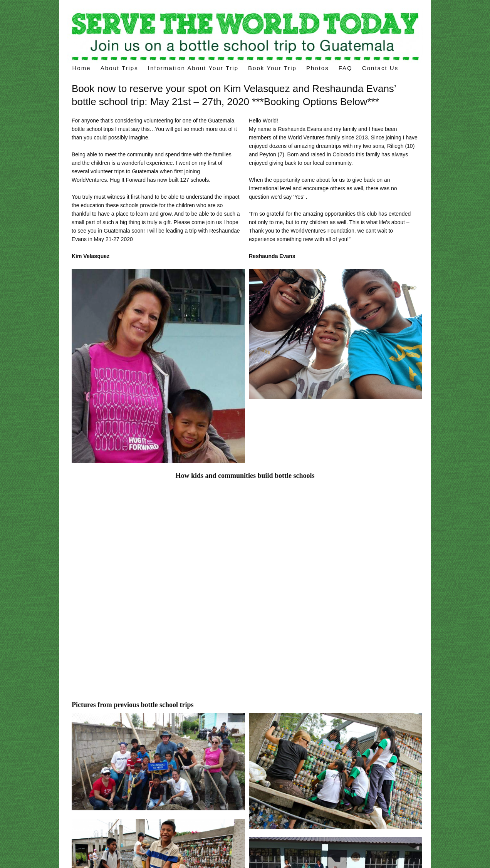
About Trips (119, 68)
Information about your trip (193, 68)
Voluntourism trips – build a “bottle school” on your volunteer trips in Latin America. (245, 36)
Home (82, 68)
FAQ (346, 68)
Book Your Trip (272, 68)
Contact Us (380, 68)
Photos (318, 68)
